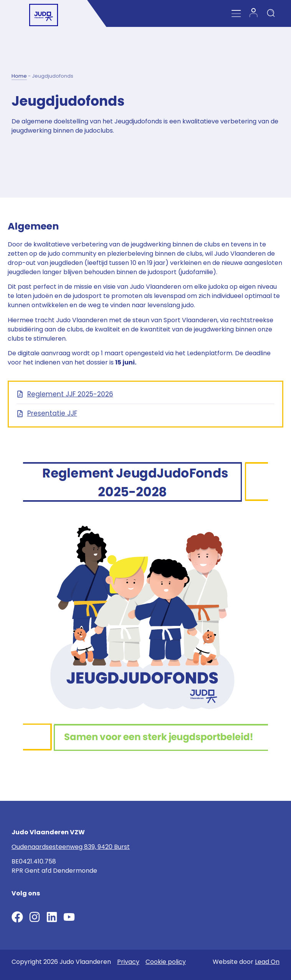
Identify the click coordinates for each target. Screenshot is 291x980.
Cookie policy (166, 962)
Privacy (128, 962)
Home (19, 76)
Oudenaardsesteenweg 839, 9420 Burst (71, 847)
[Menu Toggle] (236, 14)
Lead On (267, 962)
